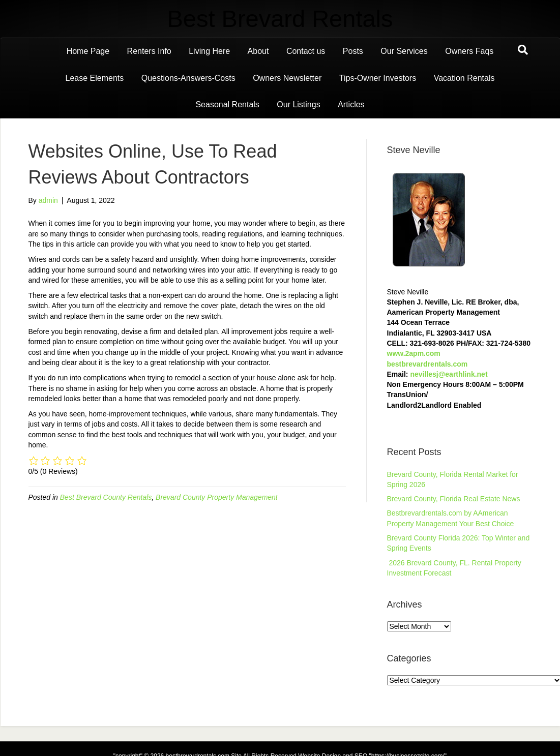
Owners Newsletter (287, 78)
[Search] (523, 50)
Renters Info (149, 51)
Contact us (306, 51)
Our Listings (298, 104)
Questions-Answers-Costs (188, 78)
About (258, 51)
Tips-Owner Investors (378, 78)
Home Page (88, 51)
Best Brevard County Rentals (106, 497)
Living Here (209, 51)
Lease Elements (95, 78)
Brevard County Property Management (217, 497)
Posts (353, 51)
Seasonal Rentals (227, 104)
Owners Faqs (469, 51)
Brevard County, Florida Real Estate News (454, 499)
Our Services (404, 51)
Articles (351, 104)
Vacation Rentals (464, 78)
